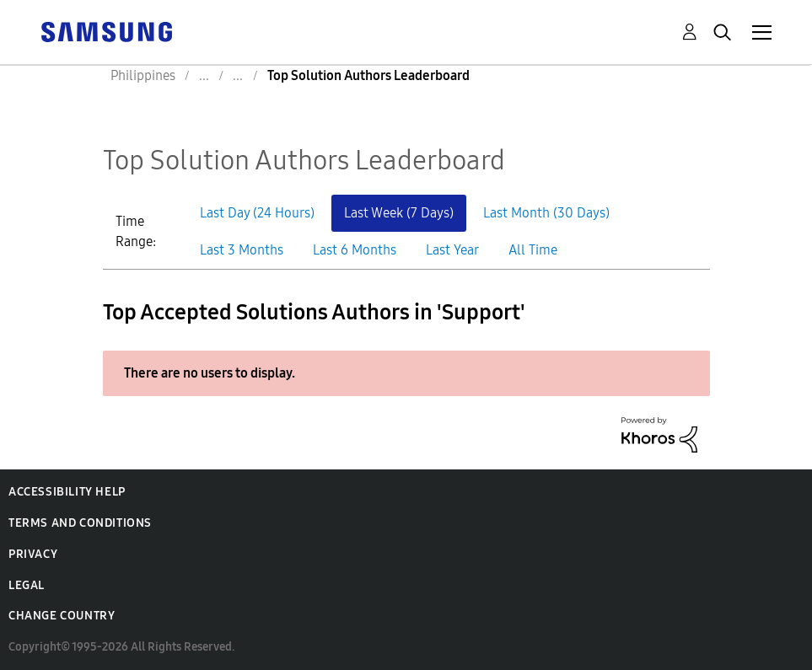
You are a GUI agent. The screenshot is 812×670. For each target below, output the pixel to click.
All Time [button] (533, 250)
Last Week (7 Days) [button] (399, 213)
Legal (27, 585)
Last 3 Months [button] (242, 250)
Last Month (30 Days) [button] (546, 213)
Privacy (33, 554)
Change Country (62, 616)
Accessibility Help (67, 492)
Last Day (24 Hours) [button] (257, 213)
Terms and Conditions (80, 523)
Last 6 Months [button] (355, 250)
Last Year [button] (452, 250)
